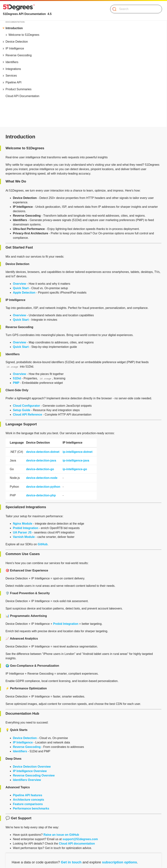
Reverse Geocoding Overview (34, 775)
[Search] (135, 9)
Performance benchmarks (31, 808)
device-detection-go (40, 469)
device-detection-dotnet (43, 452)
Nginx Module (23, 524)
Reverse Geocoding (27, 747)
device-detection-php (41, 495)
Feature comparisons (28, 804)
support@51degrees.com (80, 839)
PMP (16, 383)
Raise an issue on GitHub (61, 835)
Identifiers (20, 751)
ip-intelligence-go (75, 469)
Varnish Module (24, 537)
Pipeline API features (28, 795)
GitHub (43, 544)
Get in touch (71, 862)
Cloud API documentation (77, 844)
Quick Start (21, 288)
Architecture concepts (29, 800)
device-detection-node (42, 478)
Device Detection (25, 738)
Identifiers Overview (27, 780)
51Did (17, 378)
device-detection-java (41, 460)
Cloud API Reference (27, 415)
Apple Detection (24, 293)
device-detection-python (43, 487)
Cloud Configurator (26, 406)
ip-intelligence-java (76, 460)
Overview (19, 284)
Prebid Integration (26, 528)
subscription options (120, 862)
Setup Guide (22, 410)
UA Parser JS (22, 532)
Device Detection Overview (32, 767)
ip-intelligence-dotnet (78, 452)
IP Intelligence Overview (30, 771)
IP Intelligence (23, 742)
